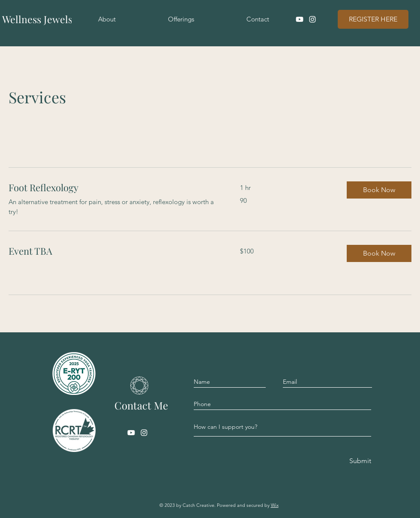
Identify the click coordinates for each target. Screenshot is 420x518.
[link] (114, 188)
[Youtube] (300, 19)
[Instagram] (312, 19)
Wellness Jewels (37, 19)
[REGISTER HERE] (373, 19)
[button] (379, 190)
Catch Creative (198, 505)
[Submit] (360, 461)
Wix (275, 505)
